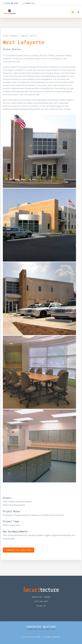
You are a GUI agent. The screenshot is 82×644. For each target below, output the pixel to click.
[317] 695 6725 (41, 601)
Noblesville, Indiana (41, 597)
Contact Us (41, 606)
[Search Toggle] (78, 12)
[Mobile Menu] (73, 12)
